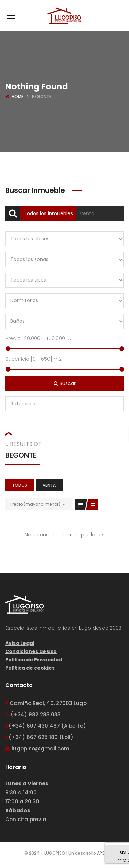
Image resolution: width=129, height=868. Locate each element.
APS (101, 853)
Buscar (65, 383)
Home (18, 96)
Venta (87, 213)
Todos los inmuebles (48, 213)
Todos (20, 485)
